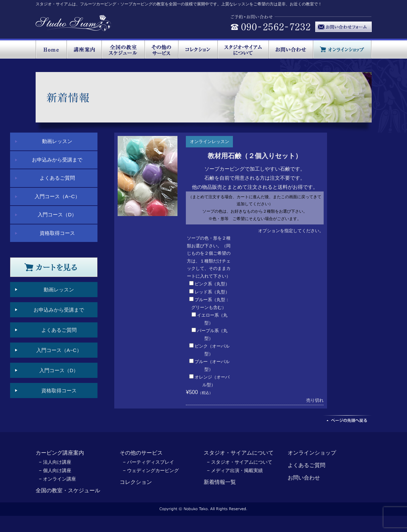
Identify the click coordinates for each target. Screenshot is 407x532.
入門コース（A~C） (57, 196)
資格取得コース (57, 233)
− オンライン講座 (57, 479)
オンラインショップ (312, 453)
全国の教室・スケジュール (68, 490)
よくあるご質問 (57, 178)
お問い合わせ (304, 478)
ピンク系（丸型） (209, 284)
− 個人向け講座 (55, 470)
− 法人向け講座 (55, 462)
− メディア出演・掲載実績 (235, 470)
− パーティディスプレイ (149, 462)
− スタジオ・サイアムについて (240, 462)
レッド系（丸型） (209, 292)
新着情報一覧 (220, 482)
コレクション (136, 482)
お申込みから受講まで (57, 160)
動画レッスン (57, 141)
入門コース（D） (57, 215)
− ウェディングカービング (151, 470)
